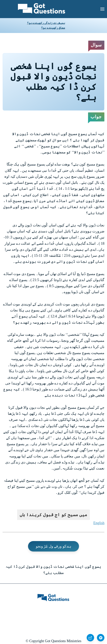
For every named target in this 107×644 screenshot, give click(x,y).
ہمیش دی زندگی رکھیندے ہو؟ (46, 23)
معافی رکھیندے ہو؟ (53, 28)
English (99, 523)
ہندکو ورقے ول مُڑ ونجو (54, 546)
